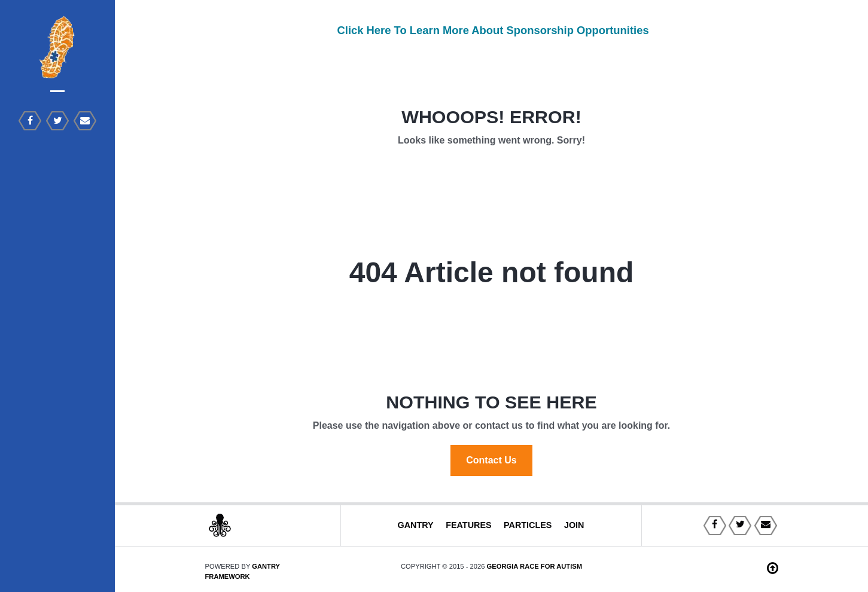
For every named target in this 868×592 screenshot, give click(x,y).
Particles (528, 525)
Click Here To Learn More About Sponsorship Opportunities (491, 30)
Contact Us (491, 460)
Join (574, 525)
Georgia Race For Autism (535, 566)
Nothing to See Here (491, 402)
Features (469, 525)
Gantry (415, 525)
